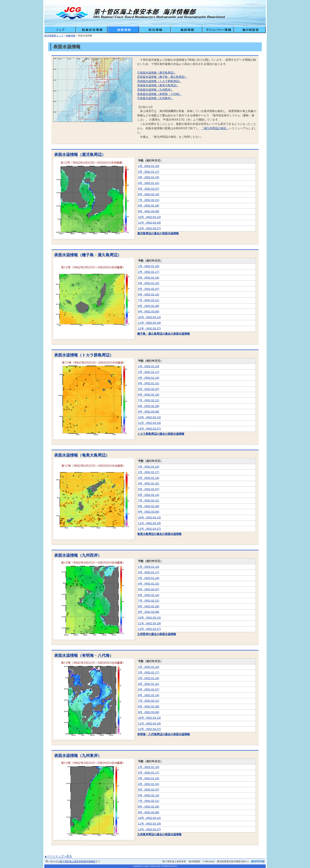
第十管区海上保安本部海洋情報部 (77, 861)
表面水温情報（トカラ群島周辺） (84, 355)
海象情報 (71, 36)
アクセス (258, 861)
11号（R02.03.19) (149, 223)
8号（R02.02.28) (149, 206)
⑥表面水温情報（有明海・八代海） (159, 94)
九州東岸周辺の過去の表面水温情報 (159, 834)
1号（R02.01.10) (149, 166)
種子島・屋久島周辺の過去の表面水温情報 (164, 334)
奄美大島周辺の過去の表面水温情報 (159, 534)
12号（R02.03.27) (149, 228)
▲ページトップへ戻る (58, 856)
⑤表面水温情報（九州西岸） (155, 90)
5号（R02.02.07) (149, 189)
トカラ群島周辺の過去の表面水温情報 (161, 434)
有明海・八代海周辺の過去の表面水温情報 (164, 734)
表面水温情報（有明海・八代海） (84, 655)
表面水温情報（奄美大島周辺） (82, 455)
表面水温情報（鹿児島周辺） (80, 155)
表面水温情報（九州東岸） (78, 756)
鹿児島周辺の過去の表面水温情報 (158, 233)
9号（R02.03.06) (149, 211)
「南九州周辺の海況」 (215, 128)
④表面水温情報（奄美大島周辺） (158, 85)
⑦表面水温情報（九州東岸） (155, 98)
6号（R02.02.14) (149, 194)
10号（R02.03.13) (149, 217)
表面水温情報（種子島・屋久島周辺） (88, 255)
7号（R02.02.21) (149, 200)
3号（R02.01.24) (149, 177)
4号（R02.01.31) (149, 183)
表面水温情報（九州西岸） (78, 555)
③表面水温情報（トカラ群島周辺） (159, 81)
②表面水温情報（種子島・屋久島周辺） (162, 77)
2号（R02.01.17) (149, 172)
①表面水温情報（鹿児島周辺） (157, 73)
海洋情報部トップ (54, 36)
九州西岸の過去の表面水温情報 (157, 634)
